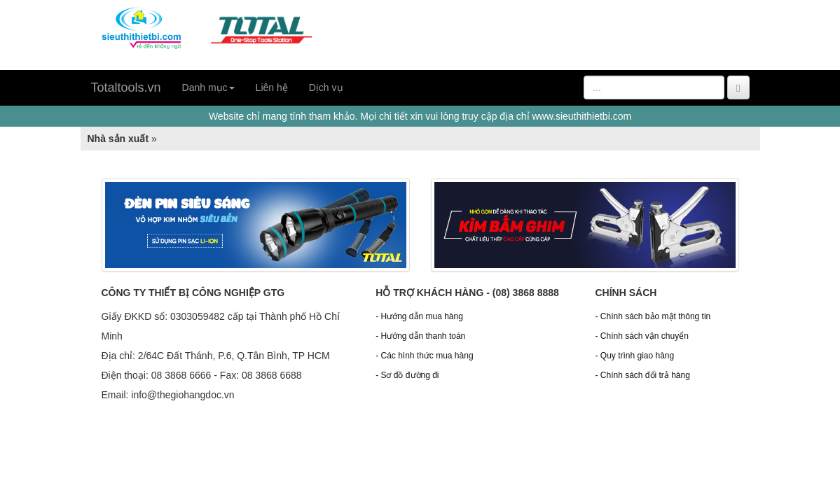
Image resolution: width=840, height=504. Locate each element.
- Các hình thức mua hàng (424, 356)
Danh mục (208, 87)
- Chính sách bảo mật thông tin (653, 316)
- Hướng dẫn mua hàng (419, 316)
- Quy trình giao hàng (634, 356)
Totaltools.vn (126, 87)
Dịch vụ (326, 87)
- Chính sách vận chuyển (641, 336)
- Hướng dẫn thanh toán (420, 336)
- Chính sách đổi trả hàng (642, 375)
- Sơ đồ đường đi (407, 375)
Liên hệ (272, 87)
